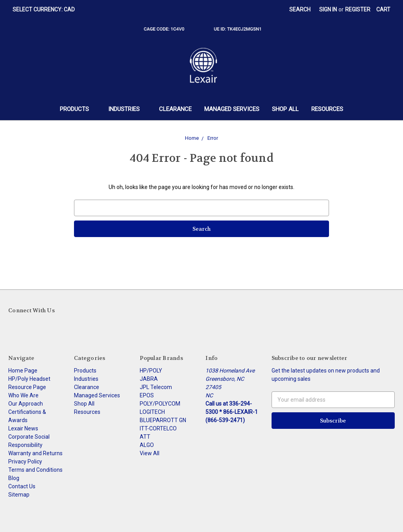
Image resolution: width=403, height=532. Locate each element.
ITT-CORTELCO (158, 428)
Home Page (23, 371)
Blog (14, 478)
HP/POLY (151, 371)
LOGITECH (152, 412)
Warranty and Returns (35, 453)
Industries (127, 109)
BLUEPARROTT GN (163, 420)
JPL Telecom (156, 387)
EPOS (147, 395)
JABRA (149, 379)
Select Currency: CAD (46, 9)
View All (150, 453)
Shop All (285, 109)
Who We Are (23, 395)
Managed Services (232, 109)
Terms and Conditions (35, 470)
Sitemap (19, 495)
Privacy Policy (25, 462)
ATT (145, 437)
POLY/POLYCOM (160, 404)
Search (300, 9)
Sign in (328, 9)
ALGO (147, 445)
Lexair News (23, 428)
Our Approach (26, 404)
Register (358, 9)
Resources (327, 109)
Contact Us (22, 486)
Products (78, 109)
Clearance (175, 109)
